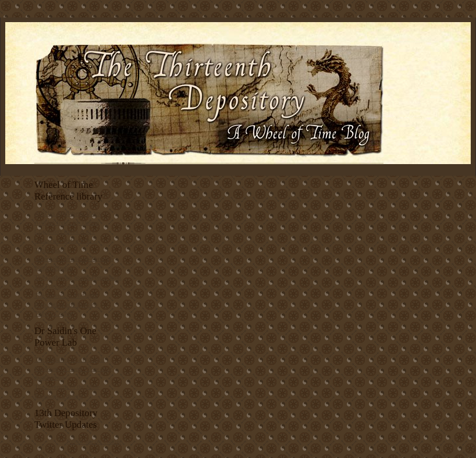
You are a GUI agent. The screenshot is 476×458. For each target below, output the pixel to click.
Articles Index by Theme (67, 222)
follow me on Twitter (94, 441)
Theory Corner (54, 313)
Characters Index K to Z (66, 240)
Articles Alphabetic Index (68, 213)
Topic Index (50, 250)
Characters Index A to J (65, 231)
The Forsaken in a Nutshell (70, 359)
